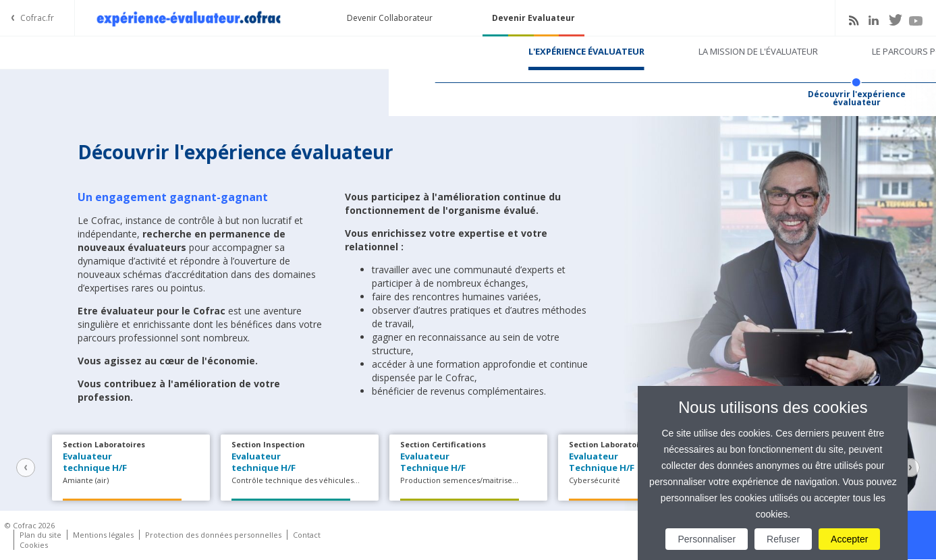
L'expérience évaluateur (198, 51)
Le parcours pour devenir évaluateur (569, 51)
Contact (307, 535)
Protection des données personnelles (213, 535)
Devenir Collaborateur (390, 18)
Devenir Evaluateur (533, 18)
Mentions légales (103, 535)
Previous (26, 468)
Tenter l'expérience (753, 51)
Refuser (783, 539)
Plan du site (40, 535)
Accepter (849, 539)
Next (910, 468)
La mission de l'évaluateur (369, 51)
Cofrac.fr (37, 18)
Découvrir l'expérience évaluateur (468, 99)
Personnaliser (707, 539)
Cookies (34, 545)
